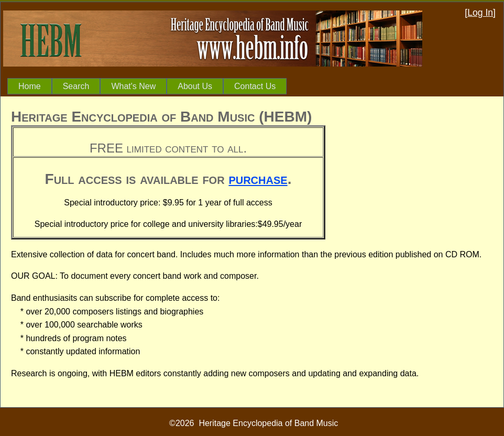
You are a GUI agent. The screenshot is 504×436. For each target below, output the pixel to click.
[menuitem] (30, 86)
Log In (480, 13)
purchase (258, 179)
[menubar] (147, 86)
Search (76, 86)
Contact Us (255, 86)
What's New (133, 86)
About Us (195, 86)
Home (30, 86)
